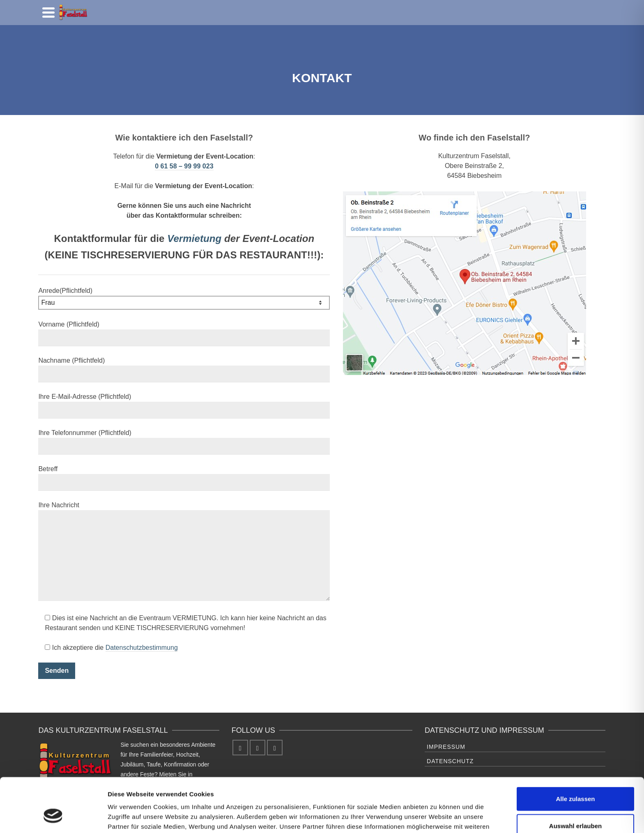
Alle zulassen (575, 752)
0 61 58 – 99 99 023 (184, 166)
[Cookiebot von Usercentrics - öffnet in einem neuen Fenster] (53, 817)
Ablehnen (575, 806)
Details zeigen (437, 817)
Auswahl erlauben (575, 779)
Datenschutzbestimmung (142, 648)
